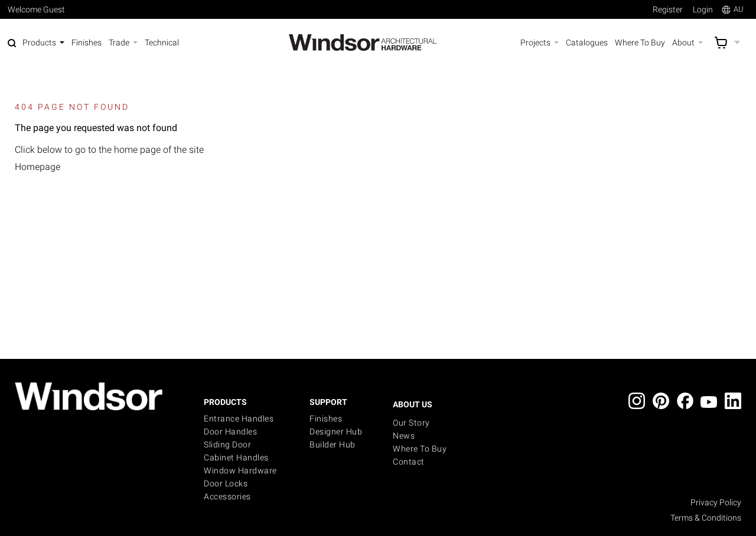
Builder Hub (333, 445)
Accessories (227, 496)
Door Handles (230, 432)
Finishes (326, 419)
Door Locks (226, 483)
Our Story (411, 423)
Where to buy (420, 449)
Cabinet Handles (236, 457)
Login (703, 9)
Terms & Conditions (706, 518)
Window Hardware (240, 470)
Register (668, 9)
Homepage (38, 167)
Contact (409, 462)
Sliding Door (227, 445)
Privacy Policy (716, 502)
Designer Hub (336, 432)
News (404, 436)
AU (733, 9)
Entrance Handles (239, 419)
